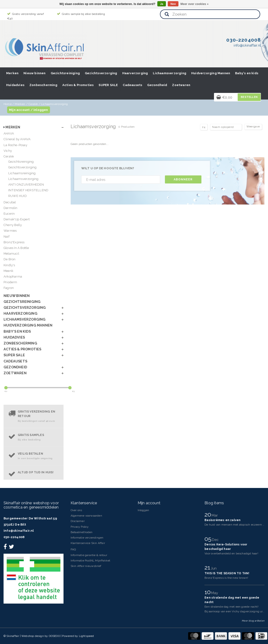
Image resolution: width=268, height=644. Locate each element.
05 (209, 539)
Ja (162, 4)
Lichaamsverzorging (170, 73)
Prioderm (10, 282)
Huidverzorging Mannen (211, 73)
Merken (12, 73)
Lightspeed (86, 636)
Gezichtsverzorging (101, 73)
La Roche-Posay (15, 145)
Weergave (253, 127)
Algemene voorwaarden (86, 516)
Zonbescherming (43, 85)
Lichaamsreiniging (22, 173)
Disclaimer (78, 521)
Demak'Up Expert (17, 219)
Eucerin (9, 214)
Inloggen (143, 510)
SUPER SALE (108, 85)
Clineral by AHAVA (17, 139)
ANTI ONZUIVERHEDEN (26, 185)
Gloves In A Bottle (16, 248)
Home (8, 104)
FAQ (73, 549)
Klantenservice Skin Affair (88, 543)
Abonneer (183, 179)
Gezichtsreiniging (65, 73)
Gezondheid (157, 85)
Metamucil (11, 254)
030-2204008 (14, 537)
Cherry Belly (13, 225)
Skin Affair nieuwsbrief (86, 566)
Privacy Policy (80, 527)
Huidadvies (15, 85)
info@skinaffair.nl (19, 531)
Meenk (8, 271)
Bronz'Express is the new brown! (226, 578)
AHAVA (9, 133)
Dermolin (11, 208)
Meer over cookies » (195, 4)
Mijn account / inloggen (29, 110)
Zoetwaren (181, 85)
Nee (173, 4)
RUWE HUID (18, 196)
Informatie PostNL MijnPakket (91, 561)
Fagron (9, 288)
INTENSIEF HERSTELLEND (28, 190)
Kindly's (9, 265)
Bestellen (249, 97)
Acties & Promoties (78, 85)
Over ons (76, 510)
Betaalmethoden (82, 532)
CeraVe (33, 104)
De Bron (9, 259)
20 (209, 514)
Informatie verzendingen (87, 538)
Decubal (10, 202)
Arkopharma (13, 276)
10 (208, 592)
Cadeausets (132, 85)
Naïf (7, 237)
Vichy (8, 151)
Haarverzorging (135, 73)
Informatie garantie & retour (89, 555)
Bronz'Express (14, 242)
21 (208, 567)
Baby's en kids (247, 73)
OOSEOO (54, 636)
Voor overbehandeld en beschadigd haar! (231, 553)
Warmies (10, 231)
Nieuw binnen (34, 73)
